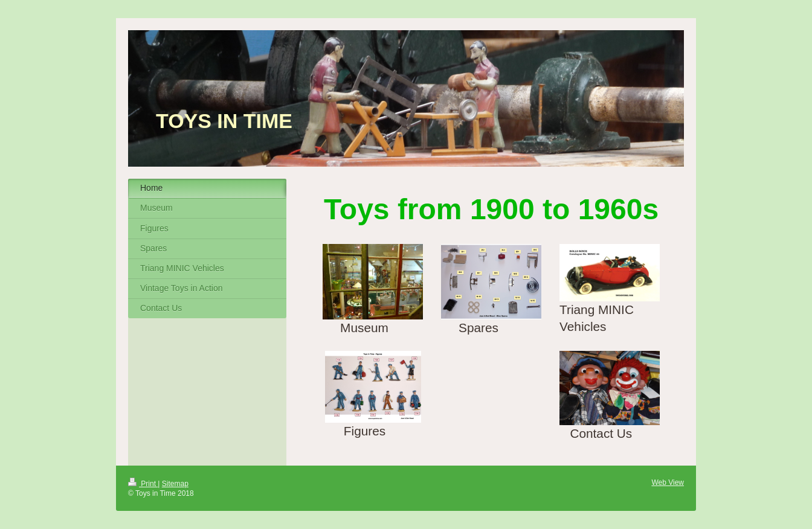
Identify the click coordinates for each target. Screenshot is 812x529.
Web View (668, 483)
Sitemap (175, 484)
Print (143, 484)
